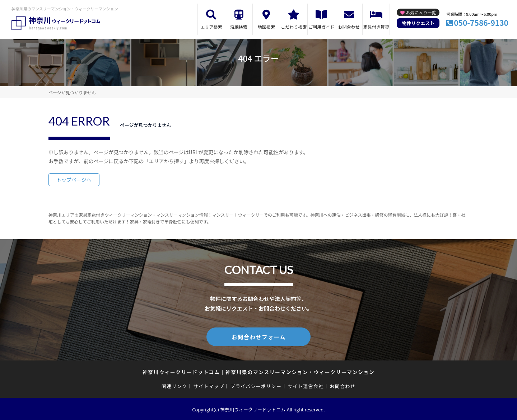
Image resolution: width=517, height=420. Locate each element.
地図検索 (266, 27)
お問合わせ (349, 27)
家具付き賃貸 (376, 27)
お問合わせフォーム (258, 336)
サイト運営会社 (306, 385)
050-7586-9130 (481, 23)
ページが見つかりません (72, 92)
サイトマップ (209, 385)
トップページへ (74, 180)
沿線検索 (239, 27)
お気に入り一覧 (421, 12)
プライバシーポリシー (256, 385)
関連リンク (174, 385)
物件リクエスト (418, 23)
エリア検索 (211, 27)
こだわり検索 (294, 27)
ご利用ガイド (321, 27)
